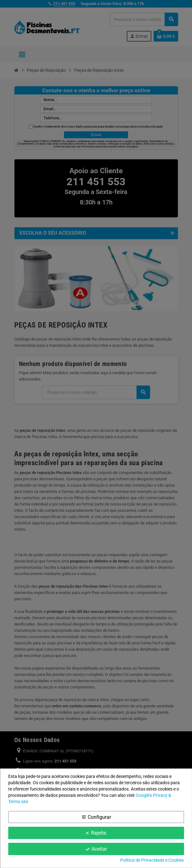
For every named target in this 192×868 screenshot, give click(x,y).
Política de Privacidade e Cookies (152, 860)
